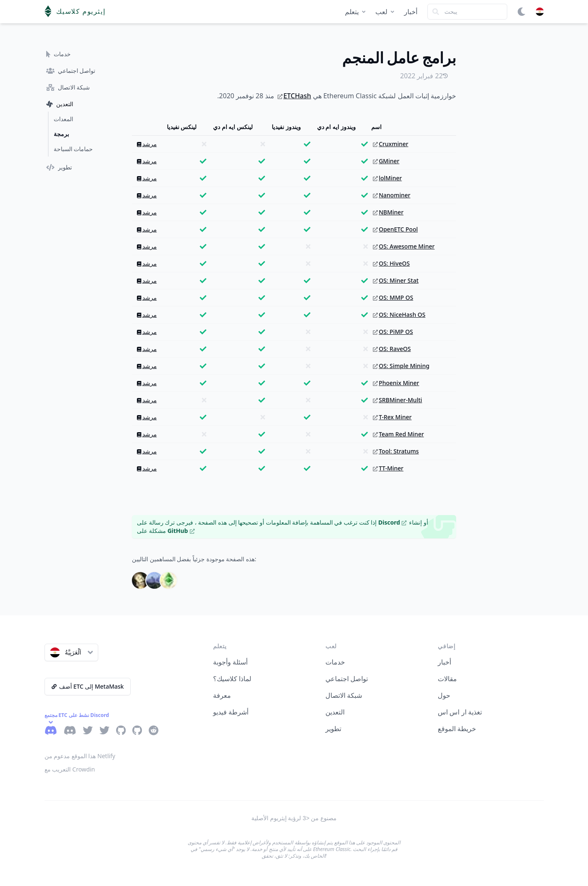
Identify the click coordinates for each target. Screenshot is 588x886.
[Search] (467, 12)
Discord (392, 522)
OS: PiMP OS (393, 332)
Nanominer (392, 195)
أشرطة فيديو (231, 712)
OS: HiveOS (391, 263)
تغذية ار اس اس (460, 712)
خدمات (335, 662)
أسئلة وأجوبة (230, 662)
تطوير (333, 729)
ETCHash (294, 96)
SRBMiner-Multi (397, 400)
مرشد (147, 144)
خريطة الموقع (457, 729)
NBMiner (388, 212)
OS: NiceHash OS (399, 315)
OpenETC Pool (395, 229)
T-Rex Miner (392, 417)
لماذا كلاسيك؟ (232, 679)
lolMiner (387, 178)
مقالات (447, 679)
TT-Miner (388, 468)
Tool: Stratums (396, 451)
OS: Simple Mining (401, 366)
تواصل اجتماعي (347, 679)
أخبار (411, 12)
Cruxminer (391, 144)
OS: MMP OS (393, 297)
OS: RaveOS (392, 349)
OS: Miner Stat (396, 280)
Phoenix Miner (396, 383)
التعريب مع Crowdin (70, 769)
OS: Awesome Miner (404, 246)
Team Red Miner (398, 434)
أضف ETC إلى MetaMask (88, 686)
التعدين (335, 712)
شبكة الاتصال (344, 695)
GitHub (181, 531)
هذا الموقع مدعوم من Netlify (80, 756)
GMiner (386, 161)
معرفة (222, 695)
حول (444, 695)
